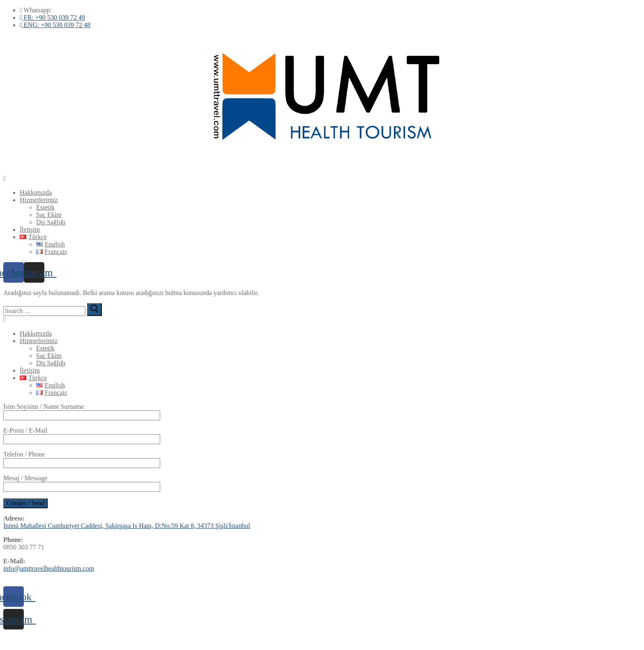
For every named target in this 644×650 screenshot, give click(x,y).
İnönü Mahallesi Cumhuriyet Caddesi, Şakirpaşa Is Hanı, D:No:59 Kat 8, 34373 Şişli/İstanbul (127, 526)
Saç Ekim (49, 215)
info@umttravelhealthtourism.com (49, 568)
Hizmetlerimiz (39, 200)
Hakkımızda (36, 192)
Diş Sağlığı (51, 222)
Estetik (45, 207)
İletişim (30, 229)
